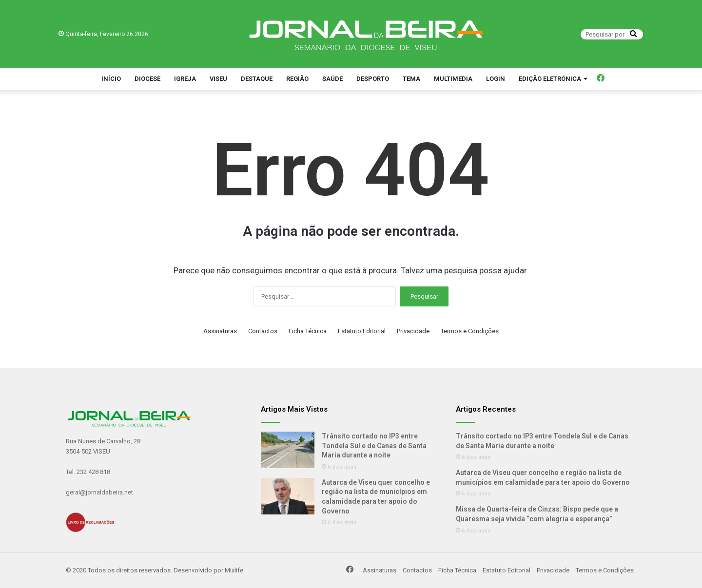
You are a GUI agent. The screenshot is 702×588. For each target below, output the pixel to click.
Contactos (263, 331)
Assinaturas (220, 331)
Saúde (332, 79)
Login (496, 79)
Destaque (257, 79)
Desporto (373, 79)
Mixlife (234, 570)
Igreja (185, 79)
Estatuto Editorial (362, 331)
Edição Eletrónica (550, 79)
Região (297, 79)
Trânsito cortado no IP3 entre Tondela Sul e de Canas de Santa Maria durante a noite (374, 446)
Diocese (147, 79)
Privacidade (413, 331)
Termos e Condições (470, 331)
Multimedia (453, 79)
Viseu (218, 79)
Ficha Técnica (308, 331)
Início (111, 79)
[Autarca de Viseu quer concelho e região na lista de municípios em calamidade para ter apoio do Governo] (288, 496)
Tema (411, 79)
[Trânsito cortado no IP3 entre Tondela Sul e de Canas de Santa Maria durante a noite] (288, 450)
